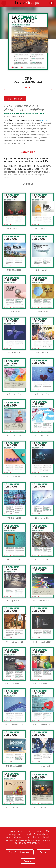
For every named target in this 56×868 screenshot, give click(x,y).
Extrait (28, 87)
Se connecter (15, 99)
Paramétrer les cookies (20, 852)
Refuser (44, 852)
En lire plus (28, 184)
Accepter (28, 861)
